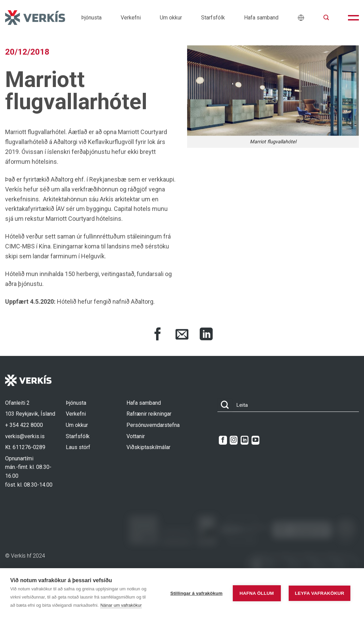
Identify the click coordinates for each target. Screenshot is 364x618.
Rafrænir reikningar (149, 414)
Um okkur (171, 18)
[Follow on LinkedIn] (245, 440)
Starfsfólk (213, 18)
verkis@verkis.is (25, 436)
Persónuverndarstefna (153, 425)
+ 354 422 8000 (24, 425)
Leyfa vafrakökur (320, 593)
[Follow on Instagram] (234, 440)
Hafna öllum (257, 593)
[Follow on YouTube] (255, 440)
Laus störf (78, 447)
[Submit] (225, 405)
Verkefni (131, 18)
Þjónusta (91, 18)
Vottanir (136, 436)
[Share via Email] (182, 335)
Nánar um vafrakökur (121, 605)
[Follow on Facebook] (223, 440)
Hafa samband (261, 18)
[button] (326, 18)
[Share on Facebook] (158, 335)
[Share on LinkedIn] (206, 335)
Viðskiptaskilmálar (148, 447)
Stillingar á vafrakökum (196, 593)
